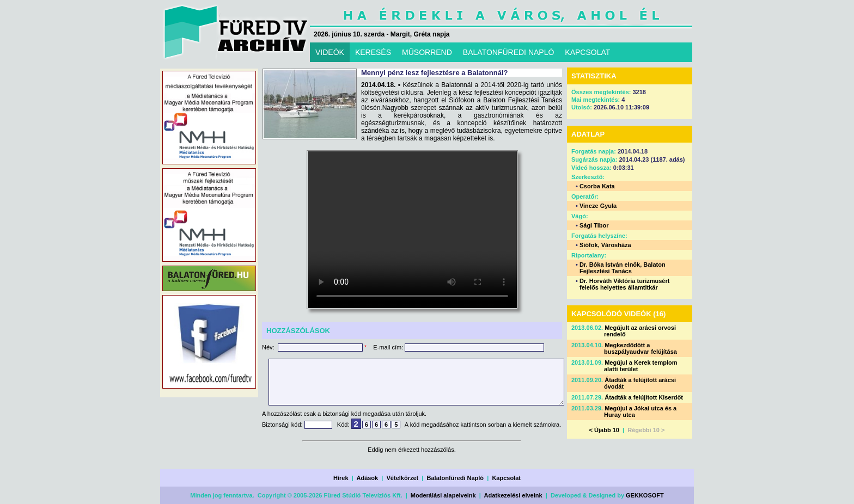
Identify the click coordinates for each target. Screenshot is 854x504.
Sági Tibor (594, 225)
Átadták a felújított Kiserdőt (644, 397)
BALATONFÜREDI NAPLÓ (509, 52)
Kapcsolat (506, 478)
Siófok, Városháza (605, 245)
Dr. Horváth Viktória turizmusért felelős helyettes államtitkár (624, 284)
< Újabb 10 (604, 430)
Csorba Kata (597, 186)
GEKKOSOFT (645, 495)
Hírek (341, 478)
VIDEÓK (330, 52)
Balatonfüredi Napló (456, 478)
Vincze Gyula (598, 206)
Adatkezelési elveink (513, 495)
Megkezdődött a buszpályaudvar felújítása (640, 348)
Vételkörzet (403, 478)
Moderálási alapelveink (443, 495)
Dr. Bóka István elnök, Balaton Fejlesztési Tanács (623, 268)
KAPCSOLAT (587, 52)
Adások (367, 478)
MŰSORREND (427, 52)
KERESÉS (373, 52)
